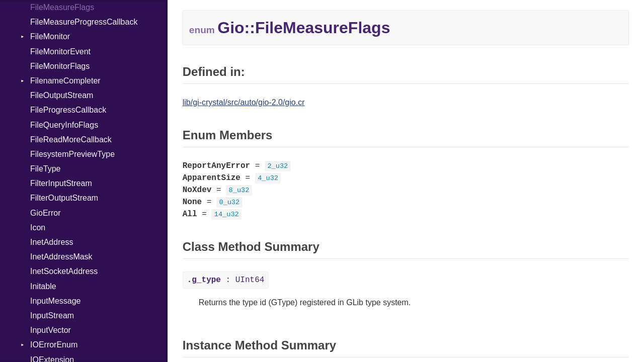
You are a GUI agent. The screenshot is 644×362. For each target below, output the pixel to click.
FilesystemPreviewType (72, 154)
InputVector (51, 330)
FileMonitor (50, 36)
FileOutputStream (62, 95)
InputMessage (56, 301)
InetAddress (52, 242)
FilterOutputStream (64, 198)
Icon (38, 228)
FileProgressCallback (68, 110)
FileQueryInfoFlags (64, 125)
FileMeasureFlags (62, 7)
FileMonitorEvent (60, 52)
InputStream (52, 315)
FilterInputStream (61, 183)
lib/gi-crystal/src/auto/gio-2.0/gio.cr (244, 102)
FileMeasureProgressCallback (84, 22)
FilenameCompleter (65, 81)
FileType (45, 169)
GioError (45, 213)
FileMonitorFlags (60, 66)
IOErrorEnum (54, 345)
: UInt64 (226, 280)
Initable (43, 286)
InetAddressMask (61, 257)
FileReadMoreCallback (71, 140)
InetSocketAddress (64, 271)
